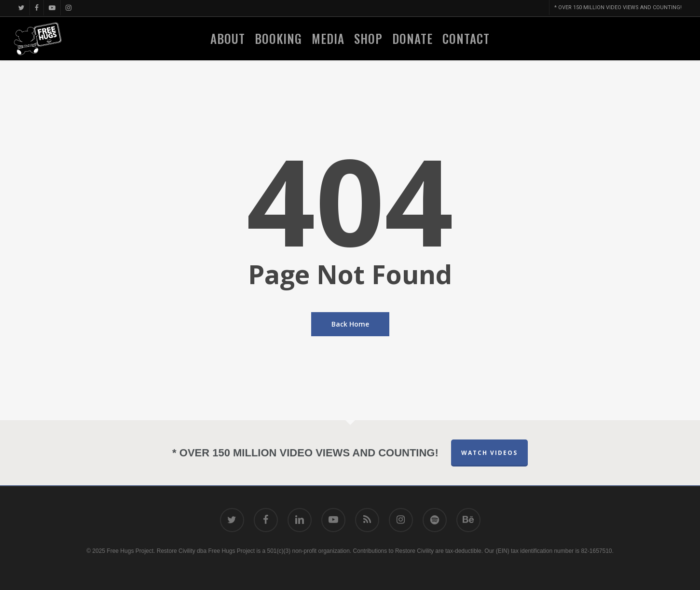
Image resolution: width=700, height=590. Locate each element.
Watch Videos (489, 453)
